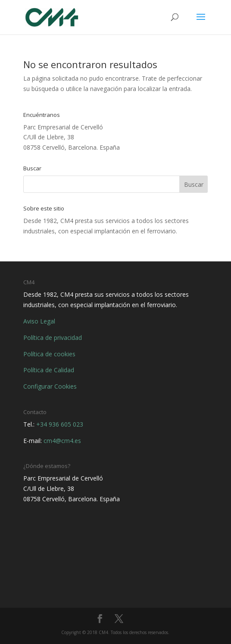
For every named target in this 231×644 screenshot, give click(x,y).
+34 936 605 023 (60, 424)
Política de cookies (49, 354)
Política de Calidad (49, 370)
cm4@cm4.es (62, 441)
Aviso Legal (39, 321)
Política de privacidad (53, 338)
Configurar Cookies (50, 386)
